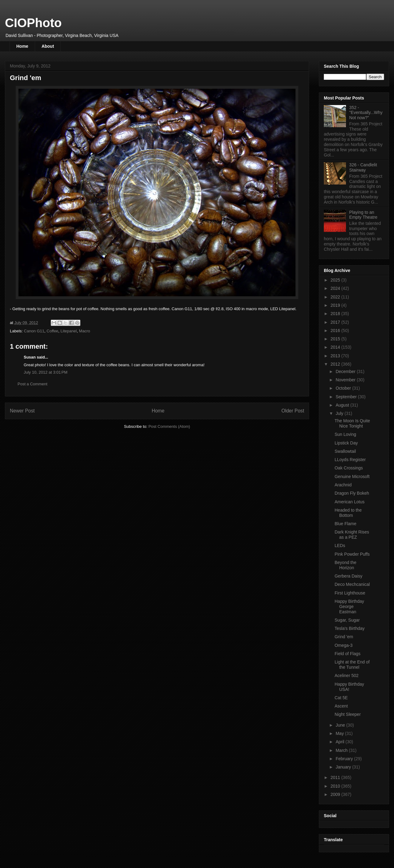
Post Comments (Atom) (169, 426)
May (340, 733)
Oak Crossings (349, 468)
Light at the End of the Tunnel (352, 665)
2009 (336, 794)
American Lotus (350, 502)
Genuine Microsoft (352, 477)
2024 (336, 288)
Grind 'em (344, 637)
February (345, 759)
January (344, 767)
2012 (336, 364)
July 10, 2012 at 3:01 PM (46, 372)
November (346, 380)
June (341, 725)
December (346, 371)
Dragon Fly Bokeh (352, 493)
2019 (336, 305)
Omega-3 (344, 645)
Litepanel (69, 331)
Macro (85, 331)
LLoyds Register (350, 460)
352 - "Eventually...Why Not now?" (366, 113)
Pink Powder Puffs (352, 554)
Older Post (293, 411)
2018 (336, 314)
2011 (336, 777)
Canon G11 (34, 331)
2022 (336, 297)
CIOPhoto (33, 23)
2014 (336, 347)
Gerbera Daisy (348, 576)
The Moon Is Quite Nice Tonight (352, 423)
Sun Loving (345, 434)
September (347, 397)
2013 (336, 356)
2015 (336, 339)
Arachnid (343, 485)
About (48, 46)
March (342, 750)
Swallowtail (345, 451)
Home (22, 46)
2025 (336, 280)
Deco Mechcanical (352, 584)
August (343, 405)
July (340, 413)
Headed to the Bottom (348, 513)
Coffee (52, 331)
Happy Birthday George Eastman (349, 606)
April (340, 742)
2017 (336, 322)
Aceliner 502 (347, 675)
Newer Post (22, 411)
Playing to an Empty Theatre (364, 215)
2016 (336, 331)
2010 (336, 786)
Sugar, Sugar (347, 620)
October (344, 388)
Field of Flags (348, 654)
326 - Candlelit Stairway (363, 167)
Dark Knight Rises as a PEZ (352, 535)
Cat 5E (341, 698)
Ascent (341, 706)
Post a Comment (32, 384)
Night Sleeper (348, 714)
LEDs (340, 546)
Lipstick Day (346, 443)
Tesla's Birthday (350, 628)
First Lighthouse (350, 593)
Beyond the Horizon (346, 565)
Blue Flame (346, 524)
